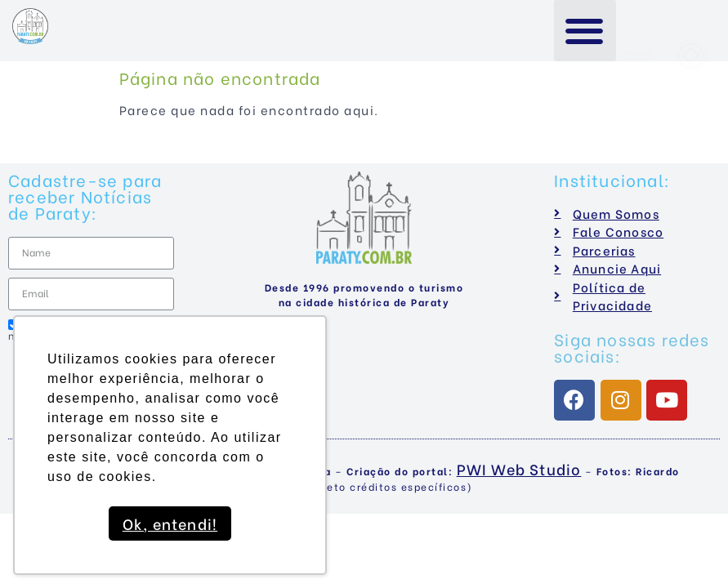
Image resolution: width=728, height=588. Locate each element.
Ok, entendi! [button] (170, 523)
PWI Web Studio (519, 468)
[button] (585, 31)
